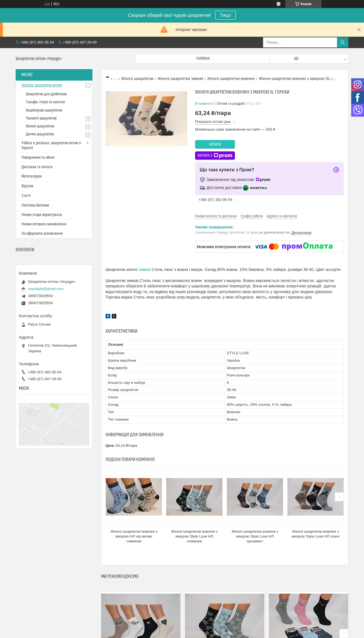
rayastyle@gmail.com (46, 289)
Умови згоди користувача (42, 215)
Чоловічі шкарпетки (41, 118)
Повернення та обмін (38, 158)
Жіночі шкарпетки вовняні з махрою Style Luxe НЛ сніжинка (194, 536)
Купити (215, 145)
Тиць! (226, 15)
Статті (26, 196)
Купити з (215, 156)
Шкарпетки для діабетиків (46, 94)
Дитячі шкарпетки (40, 134)
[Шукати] (343, 42)
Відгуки (27, 186)
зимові (144, 269)
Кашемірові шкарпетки (44, 110)
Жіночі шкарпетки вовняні (231, 79)
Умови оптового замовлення (44, 224)
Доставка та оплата (37, 167)
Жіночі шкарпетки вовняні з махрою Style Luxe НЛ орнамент (255, 536)
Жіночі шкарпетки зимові (180, 79)
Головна (203, 59)
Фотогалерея (32, 176)
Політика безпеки (35, 205)
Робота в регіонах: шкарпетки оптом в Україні (51, 146)
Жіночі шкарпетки (137, 79)
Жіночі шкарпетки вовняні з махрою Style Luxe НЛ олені (315, 534)
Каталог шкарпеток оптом (42, 85)
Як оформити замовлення (42, 234)
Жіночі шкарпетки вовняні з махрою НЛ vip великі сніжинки (134, 536)
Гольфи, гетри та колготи (45, 102)
